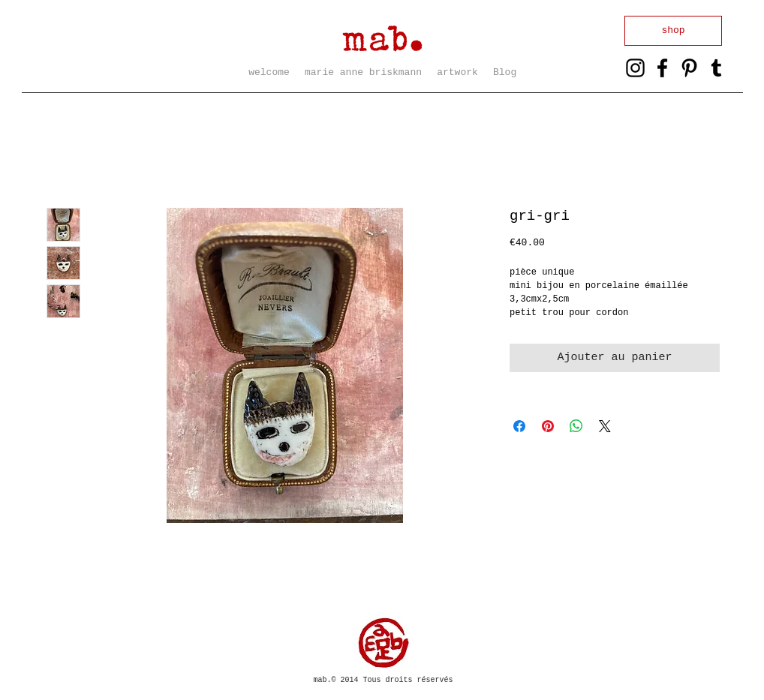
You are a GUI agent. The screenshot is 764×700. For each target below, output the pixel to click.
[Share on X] (605, 426)
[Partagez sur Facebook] (519, 426)
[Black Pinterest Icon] (689, 68)
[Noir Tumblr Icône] (716, 68)
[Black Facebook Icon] (662, 68)
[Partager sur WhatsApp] (576, 426)
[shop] (673, 31)
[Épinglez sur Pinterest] (548, 426)
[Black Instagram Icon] (635, 68)
